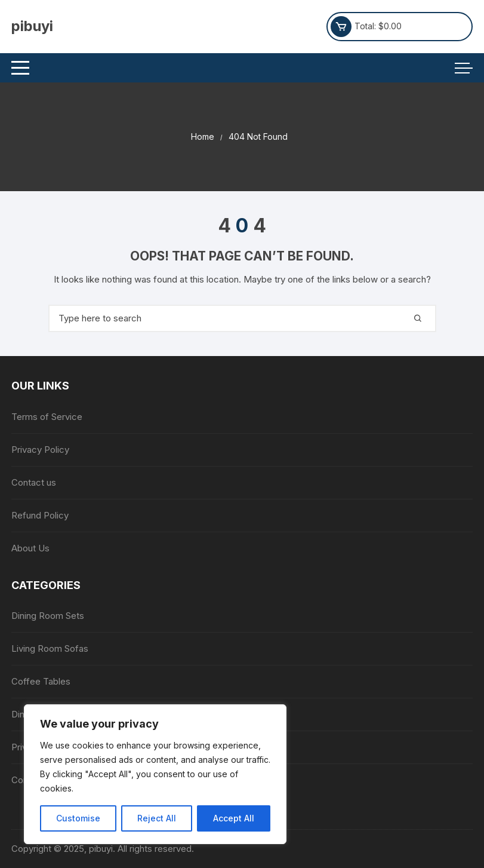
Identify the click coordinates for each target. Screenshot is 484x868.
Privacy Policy (40, 450)
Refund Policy (40, 515)
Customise (78, 818)
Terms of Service (47, 417)
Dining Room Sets (48, 616)
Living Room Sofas (50, 648)
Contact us (34, 482)
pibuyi (32, 26)
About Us (30, 548)
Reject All (157, 818)
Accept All (234, 818)
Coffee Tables (41, 681)
